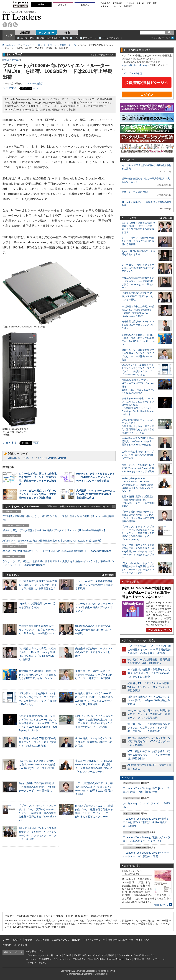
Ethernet (62, 458)
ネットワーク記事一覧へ (102, 55)
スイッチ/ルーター (26, 458)
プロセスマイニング (50, 38)
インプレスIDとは (133, 73)
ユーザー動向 (27, 38)
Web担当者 (105, 3)
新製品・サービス (68, 45)
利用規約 (29, 940)
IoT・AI (141, 3)
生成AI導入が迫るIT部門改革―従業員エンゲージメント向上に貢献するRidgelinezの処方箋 (37, 742)
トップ (9, 35)
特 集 (67, 33)
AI (67, 38)
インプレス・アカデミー (37, 963)
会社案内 (76, 940)
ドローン (117, 6)
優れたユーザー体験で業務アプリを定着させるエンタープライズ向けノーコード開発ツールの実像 (94, 674)
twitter (5, 25)
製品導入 (85, 5)
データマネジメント (112, 38)
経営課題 (25, 33)
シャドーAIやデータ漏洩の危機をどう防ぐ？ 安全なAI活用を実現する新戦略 (94, 585)
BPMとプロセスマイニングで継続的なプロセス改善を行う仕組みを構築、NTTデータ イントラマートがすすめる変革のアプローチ (138, 551)
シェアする (10, 88)
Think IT (67, 955)
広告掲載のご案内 (60, 940)
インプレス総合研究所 (104, 955)
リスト (36, 88)
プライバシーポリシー (94, 940)
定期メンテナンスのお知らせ (137, 192)
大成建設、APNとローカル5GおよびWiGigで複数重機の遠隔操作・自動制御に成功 (96, 494)
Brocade (12, 458)
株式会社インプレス (35, 951)
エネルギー (105, 6)
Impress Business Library (134, 65)
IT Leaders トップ (11, 45)
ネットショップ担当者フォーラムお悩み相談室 (83, 959)
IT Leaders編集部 (35, 84)
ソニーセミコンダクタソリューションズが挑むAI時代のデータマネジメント (94, 607)
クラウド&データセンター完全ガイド (44, 955)
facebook (10, 25)
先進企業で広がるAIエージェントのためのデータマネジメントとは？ (94, 652)
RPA (75, 38)
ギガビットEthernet (47, 458)
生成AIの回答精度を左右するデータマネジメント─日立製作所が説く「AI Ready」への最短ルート (37, 630)
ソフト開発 (130, 3)
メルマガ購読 (42, 940)
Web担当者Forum (82, 955)
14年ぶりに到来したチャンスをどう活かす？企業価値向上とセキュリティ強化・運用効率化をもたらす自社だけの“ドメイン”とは (138, 426)
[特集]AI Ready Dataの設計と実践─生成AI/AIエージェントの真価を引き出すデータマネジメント (147, 593)
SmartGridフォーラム (144, 955)
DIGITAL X (139, 959)
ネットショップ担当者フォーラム (42, 959)
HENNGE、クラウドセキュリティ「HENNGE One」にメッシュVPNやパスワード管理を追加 (96, 477)
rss (15, 25)
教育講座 (128, 6)
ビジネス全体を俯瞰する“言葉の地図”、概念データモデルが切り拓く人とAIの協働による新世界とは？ (38, 585)
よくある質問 (20, 945)
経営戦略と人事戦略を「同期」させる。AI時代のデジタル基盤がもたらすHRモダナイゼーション (37, 674)
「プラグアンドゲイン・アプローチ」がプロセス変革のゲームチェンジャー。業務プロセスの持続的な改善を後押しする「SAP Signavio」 (37, 813)
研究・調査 (152, 3)
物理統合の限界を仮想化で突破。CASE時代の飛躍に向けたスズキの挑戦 (94, 630)
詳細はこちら (161, 905)
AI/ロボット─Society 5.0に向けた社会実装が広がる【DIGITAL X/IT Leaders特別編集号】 (53, 541)
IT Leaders (22, 17)
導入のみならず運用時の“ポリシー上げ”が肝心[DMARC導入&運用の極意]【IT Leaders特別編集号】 (58, 551)
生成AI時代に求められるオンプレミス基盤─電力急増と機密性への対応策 (94, 742)
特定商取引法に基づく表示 (121, 940)
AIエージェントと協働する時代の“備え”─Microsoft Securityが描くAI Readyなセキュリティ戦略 (37, 764)
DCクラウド (63, 5)
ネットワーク (50, 45)
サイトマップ (143, 940)
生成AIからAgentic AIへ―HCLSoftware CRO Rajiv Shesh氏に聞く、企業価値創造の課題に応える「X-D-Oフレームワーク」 (138, 485)
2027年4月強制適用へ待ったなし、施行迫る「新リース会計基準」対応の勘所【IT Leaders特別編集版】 (58, 518)
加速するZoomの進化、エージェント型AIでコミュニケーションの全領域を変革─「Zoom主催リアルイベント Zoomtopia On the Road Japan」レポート (38, 723)
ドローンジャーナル (156, 959)
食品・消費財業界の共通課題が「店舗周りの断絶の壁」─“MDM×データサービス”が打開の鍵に (38, 787)
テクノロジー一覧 (32, 45)
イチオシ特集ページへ (158, 630)
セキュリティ (90, 38)
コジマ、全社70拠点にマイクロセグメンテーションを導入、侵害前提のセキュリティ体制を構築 (38, 494)
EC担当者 (118, 3)
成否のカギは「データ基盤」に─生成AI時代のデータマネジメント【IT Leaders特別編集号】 (54, 530)
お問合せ (7, 945)
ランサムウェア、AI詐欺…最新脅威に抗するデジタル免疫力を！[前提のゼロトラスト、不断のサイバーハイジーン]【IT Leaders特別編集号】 (59, 563)
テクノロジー (46, 33)
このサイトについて (12, 940)
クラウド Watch (124, 955)
